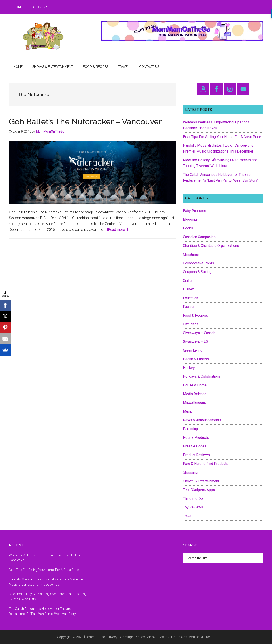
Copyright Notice (132, 637)
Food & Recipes (195, 315)
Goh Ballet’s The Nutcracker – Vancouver (85, 121)
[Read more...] (117, 230)
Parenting (190, 429)
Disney (188, 289)
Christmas (191, 254)
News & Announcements (202, 420)
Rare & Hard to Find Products (206, 464)
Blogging (190, 219)
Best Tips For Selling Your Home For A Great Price (222, 137)
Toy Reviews (193, 507)
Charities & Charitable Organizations (211, 246)
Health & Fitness (196, 359)
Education (191, 298)
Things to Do (193, 499)
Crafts (188, 281)
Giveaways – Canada (199, 333)
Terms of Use (95, 637)
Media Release (195, 394)
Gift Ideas (191, 324)
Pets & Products (196, 437)
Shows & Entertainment (201, 481)
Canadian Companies (199, 237)
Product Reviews (196, 455)
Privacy (112, 637)
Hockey (189, 368)
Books (188, 228)
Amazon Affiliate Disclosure (167, 637)
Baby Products (194, 211)
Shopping (190, 472)
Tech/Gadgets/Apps (199, 490)
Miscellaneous (194, 403)
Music (188, 411)
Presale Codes (195, 446)
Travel (188, 516)
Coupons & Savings (198, 272)
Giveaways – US (196, 342)
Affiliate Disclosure (202, 637)
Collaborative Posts (198, 263)
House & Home (195, 385)
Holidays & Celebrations (202, 376)
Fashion (189, 307)
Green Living (193, 350)
